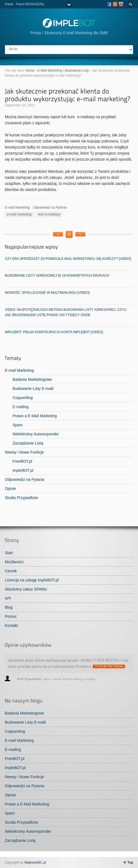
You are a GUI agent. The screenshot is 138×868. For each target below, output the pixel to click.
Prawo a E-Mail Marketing (34, 416)
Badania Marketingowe (32, 379)
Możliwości (14, 562)
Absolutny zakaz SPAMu (26, 589)
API (8, 598)
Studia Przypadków (21, 498)
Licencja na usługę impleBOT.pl (32, 580)
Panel (9, 4)
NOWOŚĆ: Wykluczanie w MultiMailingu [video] (47, 293)
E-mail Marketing (17, 207)
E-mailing (20, 407)
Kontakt (11, 626)
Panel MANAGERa (30, 4)
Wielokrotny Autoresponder (36, 434)
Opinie (10, 489)
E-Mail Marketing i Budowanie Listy (63, 71)
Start (9, 553)
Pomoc (11, 616)
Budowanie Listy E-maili (33, 389)
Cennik (11, 571)
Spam (18, 425)
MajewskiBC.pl (35, 862)
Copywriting (22, 398)
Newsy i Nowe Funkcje (24, 452)
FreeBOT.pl (22, 461)
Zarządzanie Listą (28, 443)
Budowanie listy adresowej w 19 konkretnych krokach (57, 276)
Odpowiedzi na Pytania (50, 207)
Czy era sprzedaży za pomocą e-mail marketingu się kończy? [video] (68, 259)
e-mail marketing (19, 214)
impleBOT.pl (23, 470)
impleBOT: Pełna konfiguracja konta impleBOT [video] (54, 332)
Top (130, 862)
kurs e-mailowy (49, 214)
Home (30, 71)
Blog (9, 607)
